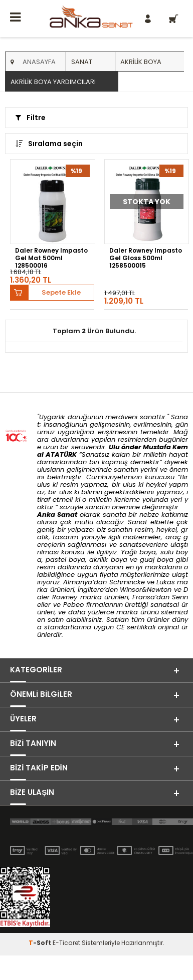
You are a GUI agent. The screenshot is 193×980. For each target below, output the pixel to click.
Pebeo (73, 605)
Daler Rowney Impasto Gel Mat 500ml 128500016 (51, 258)
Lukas (166, 582)
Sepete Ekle (61, 292)
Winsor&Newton (146, 590)
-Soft (41, 943)
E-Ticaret (66, 943)
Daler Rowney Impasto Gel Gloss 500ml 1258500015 (146, 258)
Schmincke (127, 582)
